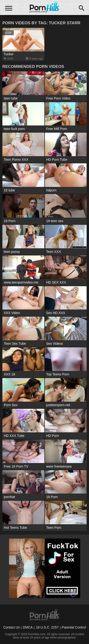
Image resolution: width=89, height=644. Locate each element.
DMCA (28, 627)
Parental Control (74, 627)
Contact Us (12, 627)
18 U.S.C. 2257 (47, 627)
